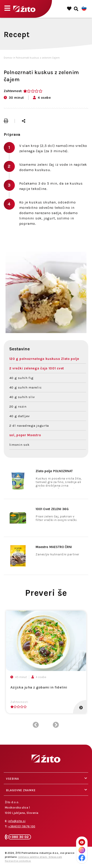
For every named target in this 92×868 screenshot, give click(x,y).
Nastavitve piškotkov (18, 861)
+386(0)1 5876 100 (22, 826)
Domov (8, 58)
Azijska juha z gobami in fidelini (39, 687)
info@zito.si (17, 821)
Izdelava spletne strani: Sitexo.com (40, 857)
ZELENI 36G (52, 509)
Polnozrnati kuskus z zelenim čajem (38, 58)
